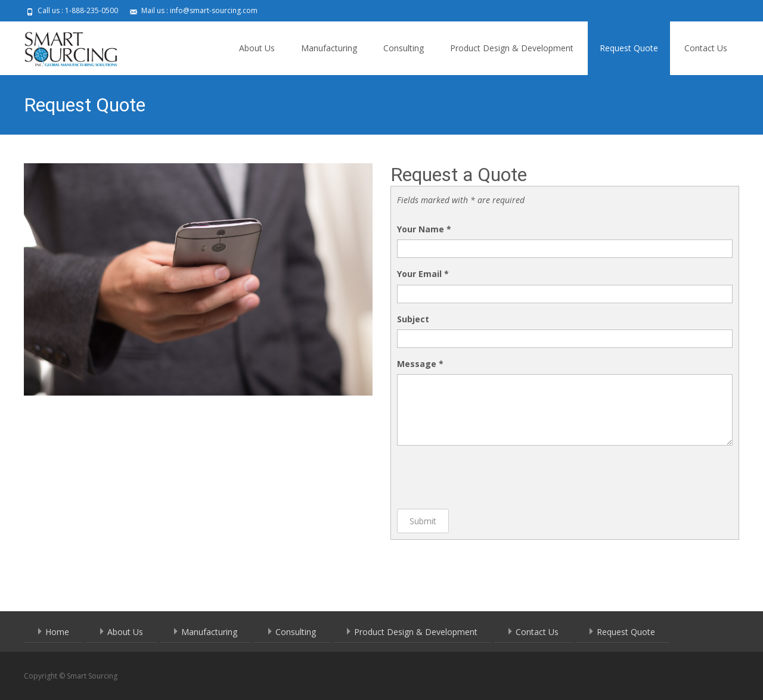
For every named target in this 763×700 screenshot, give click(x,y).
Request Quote (629, 48)
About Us (257, 48)
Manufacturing (329, 48)
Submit (423, 521)
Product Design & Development (512, 48)
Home (57, 632)
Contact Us (706, 48)
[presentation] (488, 477)
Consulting (404, 48)
